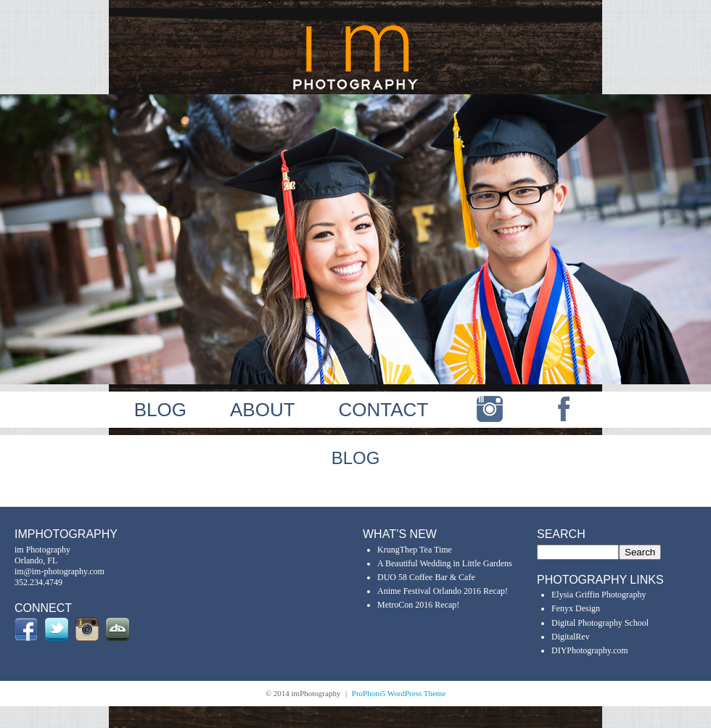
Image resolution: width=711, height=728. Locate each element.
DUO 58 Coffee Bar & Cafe (426, 577)
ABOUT (263, 410)
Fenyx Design (576, 608)
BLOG (160, 410)
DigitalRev (571, 637)
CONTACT (384, 410)
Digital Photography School (600, 623)
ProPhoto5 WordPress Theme (399, 693)
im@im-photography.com (59, 571)
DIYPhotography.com (590, 650)
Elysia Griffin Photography (599, 595)
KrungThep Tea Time (415, 550)
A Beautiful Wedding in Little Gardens (445, 563)
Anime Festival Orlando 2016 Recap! (443, 591)
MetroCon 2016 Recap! (418, 605)
